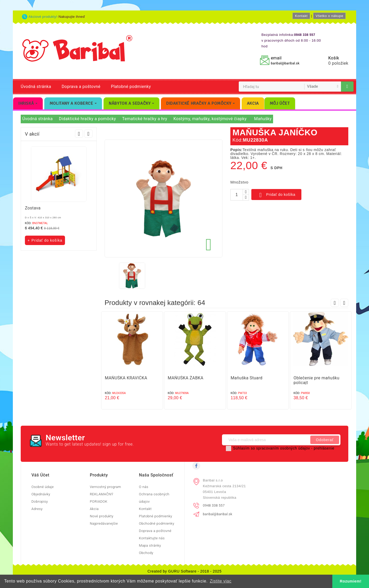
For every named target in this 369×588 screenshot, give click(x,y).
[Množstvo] (237, 195)
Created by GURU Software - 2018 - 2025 (185, 571)
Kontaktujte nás (152, 538)
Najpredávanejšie (104, 523)
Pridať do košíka (276, 195)
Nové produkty (102, 516)
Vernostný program (105, 487)
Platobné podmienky (131, 87)
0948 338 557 (214, 505)
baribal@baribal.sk (285, 63)
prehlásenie (324, 448)
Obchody (146, 553)
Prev (79, 134)
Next (88, 134)
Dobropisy (40, 501)
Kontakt (301, 16)
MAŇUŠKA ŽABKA (186, 378)
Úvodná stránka (36, 87)
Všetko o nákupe (329, 16)
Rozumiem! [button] (351, 581)
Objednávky (41, 494)
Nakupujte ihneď (72, 17)
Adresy (37, 509)
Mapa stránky (150, 545)
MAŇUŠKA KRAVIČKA (126, 378)
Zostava (33, 208)
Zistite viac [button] (221, 581)
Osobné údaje (43, 487)
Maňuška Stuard (247, 378)
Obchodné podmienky (157, 523)
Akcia (94, 509)
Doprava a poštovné (81, 87)
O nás (144, 487)
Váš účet (40, 475)
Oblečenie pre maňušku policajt (316, 380)
